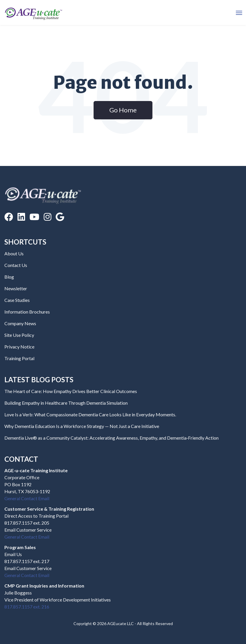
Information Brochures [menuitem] (27, 312)
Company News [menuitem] (20, 323)
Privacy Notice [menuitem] (19, 347)
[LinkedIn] (21, 217)
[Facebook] (9, 217)
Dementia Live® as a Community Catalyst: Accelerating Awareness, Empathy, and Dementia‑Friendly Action (111, 438)
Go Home (123, 110)
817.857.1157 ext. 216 (27, 607)
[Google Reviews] (60, 217)
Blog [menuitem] (9, 277)
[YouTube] (34, 217)
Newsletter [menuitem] (16, 288)
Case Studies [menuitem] (17, 300)
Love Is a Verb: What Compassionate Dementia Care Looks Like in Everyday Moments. (90, 414)
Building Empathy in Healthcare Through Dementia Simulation (66, 403)
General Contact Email (27, 498)
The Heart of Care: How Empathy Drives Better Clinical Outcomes (71, 391)
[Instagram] (48, 217)
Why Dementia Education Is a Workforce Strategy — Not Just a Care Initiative (82, 426)
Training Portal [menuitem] (19, 358)
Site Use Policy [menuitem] (19, 335)
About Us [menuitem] (14, 253)
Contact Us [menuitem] (16, 265)
